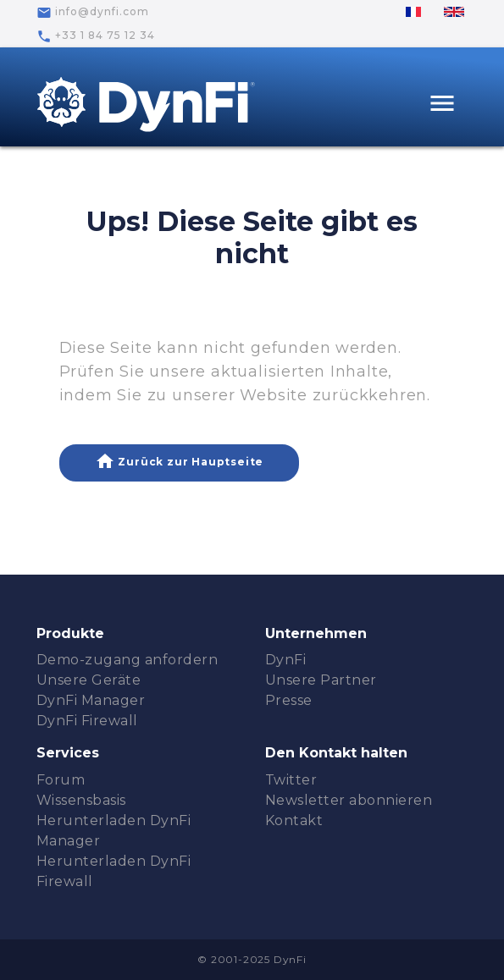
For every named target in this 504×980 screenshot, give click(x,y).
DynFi (286, 660)
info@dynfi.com (93, 13)
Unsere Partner (321, 680)
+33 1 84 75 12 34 (96, 36)
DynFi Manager (91, 700)
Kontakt (294, 820)
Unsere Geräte (89, 680)
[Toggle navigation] (442, 105)
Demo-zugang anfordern (127, 660)
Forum (61, 780)
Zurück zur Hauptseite (180, 461)
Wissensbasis (81, 800)
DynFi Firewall (87, 721)
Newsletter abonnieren (349, 800)
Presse (289, 700)
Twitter (291, 780)
